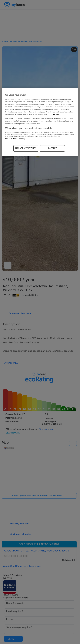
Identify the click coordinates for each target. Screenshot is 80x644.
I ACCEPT (52, 148)
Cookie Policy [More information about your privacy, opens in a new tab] (55, 114)
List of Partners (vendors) (15, 139)
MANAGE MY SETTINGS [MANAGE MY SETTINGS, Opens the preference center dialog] (26, 148)
